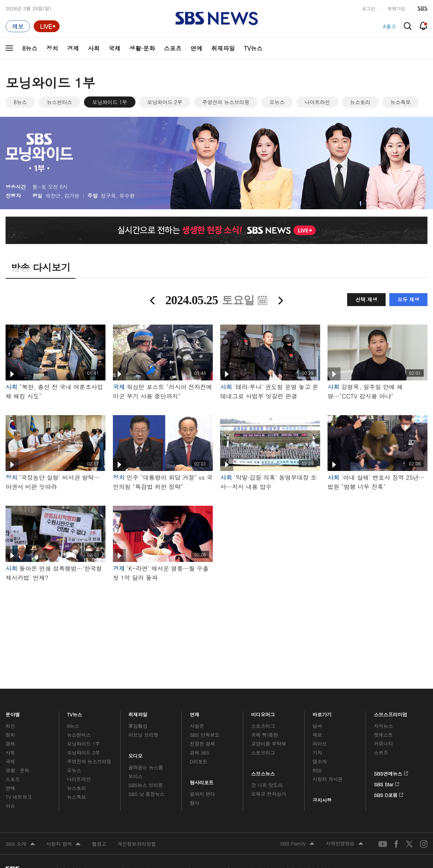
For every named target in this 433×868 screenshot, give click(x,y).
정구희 (108, 196)
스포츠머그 (263, 726)
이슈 (10, 806)
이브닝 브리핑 (143, 735)
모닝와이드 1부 (110, 102)
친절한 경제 (203, 744)
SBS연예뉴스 (391, 772)
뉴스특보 (401, 102)
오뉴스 (277, 102)
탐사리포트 (202, 781)
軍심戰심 (138, 726)
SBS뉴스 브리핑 (146, 785)
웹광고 (99, 844)
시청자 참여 (63, 844)
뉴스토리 (360, 102)
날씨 (317, 726)
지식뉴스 (383, 726)
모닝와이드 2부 (165, 102)
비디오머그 (263, 713)
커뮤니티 (383, 744)
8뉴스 (30, 48)
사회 (94, 48)
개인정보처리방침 (137, 844)
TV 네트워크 (19, 797)
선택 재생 (366, 299)
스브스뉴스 (263, 772)
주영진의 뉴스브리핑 (226, 102)
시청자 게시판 (327, 779)
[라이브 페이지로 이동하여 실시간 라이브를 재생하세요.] (47, 26)
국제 (114, 48)
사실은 (197, 726)
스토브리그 (263, 752)
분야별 (13, 713)
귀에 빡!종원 (265, 735)
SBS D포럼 (389, 794)
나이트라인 (317, 102)
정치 (52, 48)
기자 (317, 752)
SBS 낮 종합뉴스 (147, 794)
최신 (10, 726)
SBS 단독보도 (205, 735)
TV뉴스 (253, 48)
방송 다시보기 (41, 267)
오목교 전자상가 (269, 794)
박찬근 (53, 196)
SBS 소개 (20, 844)
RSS (317, 770)
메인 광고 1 (216, 625)
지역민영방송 (345, 844)
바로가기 (322, 713)
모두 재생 (408, 299)
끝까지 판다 (203, 794)
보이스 (136, 776)
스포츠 (173, 48)
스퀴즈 (381, 752)
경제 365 (199, 752)
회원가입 (396, 8)
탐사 (195, 803)
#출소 (390, 26)
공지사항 (322, 800)
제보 (317, 735)
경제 (73, 48)
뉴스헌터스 (59, 102)
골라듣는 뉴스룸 (146, 767)
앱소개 (320, 761)
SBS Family (297, 844)
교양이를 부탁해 (269, 744)
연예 (197, 48)
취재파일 (223, 48)
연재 (195, 713)
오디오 (136, 754)
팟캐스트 (383, 735)
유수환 (127, 196)
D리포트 (199, 761)
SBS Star (387, 783)
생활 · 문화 (17, 770)
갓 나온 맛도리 (267, 785)
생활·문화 (142, 48)
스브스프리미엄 (391, 713)
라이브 (320, 744)
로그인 (369, 8)
